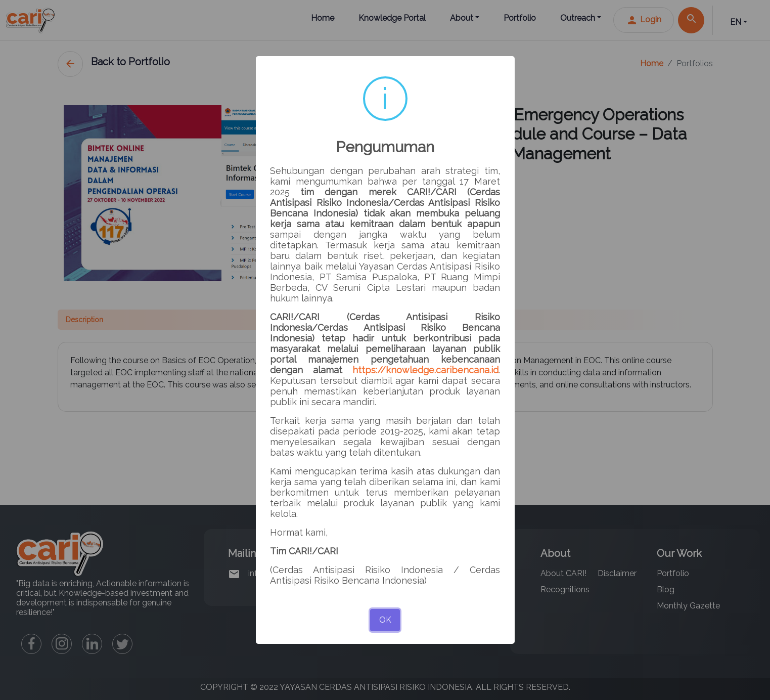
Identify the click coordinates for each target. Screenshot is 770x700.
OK (385, 620)
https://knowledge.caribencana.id (425, 370)
